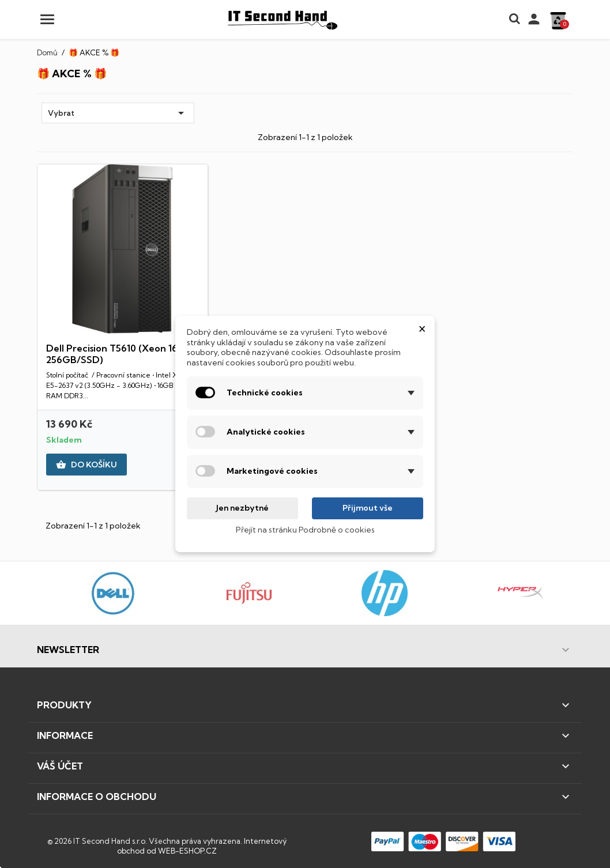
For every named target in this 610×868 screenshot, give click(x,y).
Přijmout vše (368, 508)
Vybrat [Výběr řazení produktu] (118, 113)
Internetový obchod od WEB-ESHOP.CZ (202, 846)
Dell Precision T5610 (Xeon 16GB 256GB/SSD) (119, 354)
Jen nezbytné (242, 508)
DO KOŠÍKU (86, 465)
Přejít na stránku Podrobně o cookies (305, 530)
